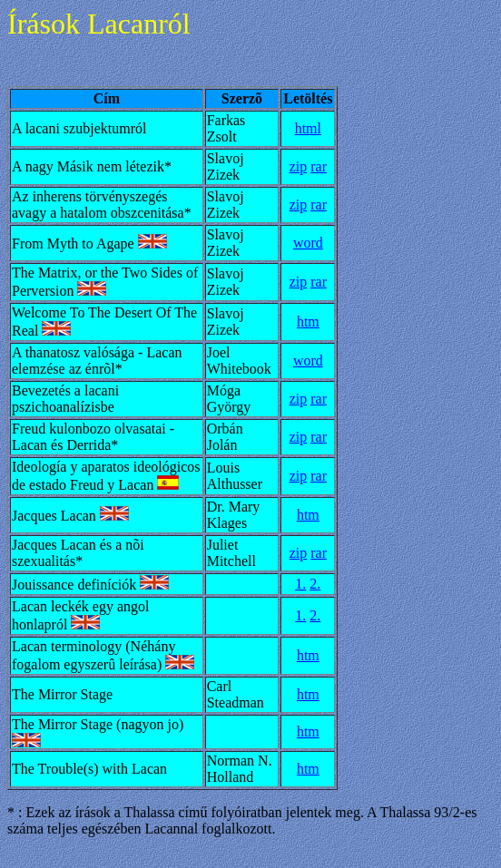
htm (308, 322)
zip (299, 166)
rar (319, 166)
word (308, 243)
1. (300, 584)
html (308, 128)
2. (315, 584)
